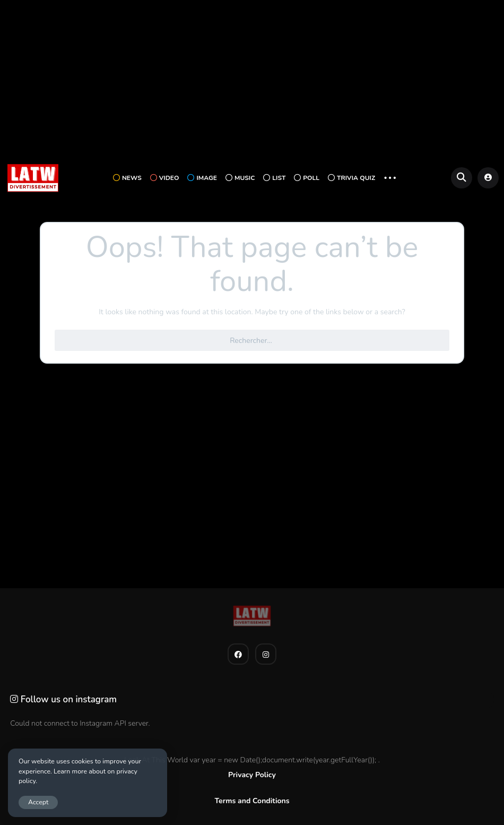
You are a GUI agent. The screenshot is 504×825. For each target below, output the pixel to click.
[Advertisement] (252, 80)
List (274, 178)
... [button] (390, 177)
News (127, 178)
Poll (307, 178)
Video (165, 178)
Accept (38, 802)
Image (202, 178)
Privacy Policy (252, 775)
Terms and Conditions (252, 801)
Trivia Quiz (351, 178)
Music (240, 178)
